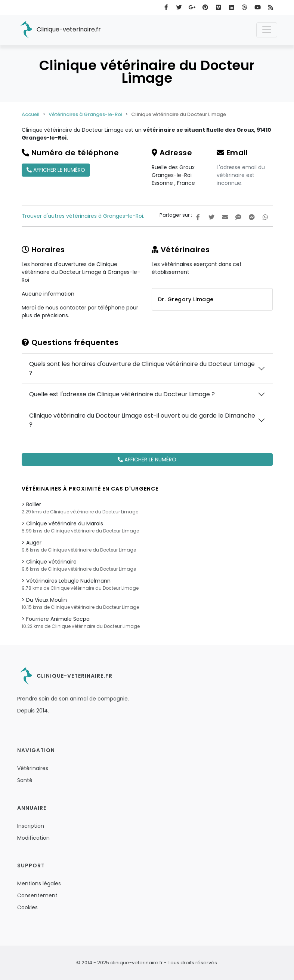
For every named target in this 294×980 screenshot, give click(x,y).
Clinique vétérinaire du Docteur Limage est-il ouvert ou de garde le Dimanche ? (142, 420)
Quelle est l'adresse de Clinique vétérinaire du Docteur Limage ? (122, 394)
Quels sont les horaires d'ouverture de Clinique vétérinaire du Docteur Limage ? (142, 368)
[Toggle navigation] (267, 30)
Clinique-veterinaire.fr (59, 30)
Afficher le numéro (56, 170)
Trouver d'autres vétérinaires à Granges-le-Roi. (83, 216)
